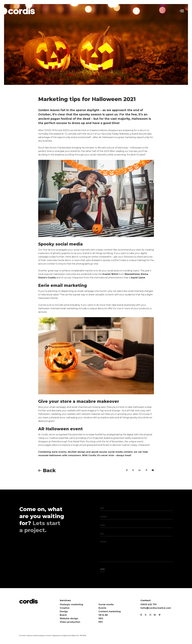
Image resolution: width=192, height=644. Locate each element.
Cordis (22, 11)
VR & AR (103, 615)
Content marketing (110, 611)
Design (64, 611)
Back (49, 470)
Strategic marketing (71, 604)
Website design (69, 618)
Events (102, 608)
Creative (65, 608)
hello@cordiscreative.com (156, 608)
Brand (63, 615)
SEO (101, 618)
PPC (101, 622)
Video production (70, 622)
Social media (106, 604)
